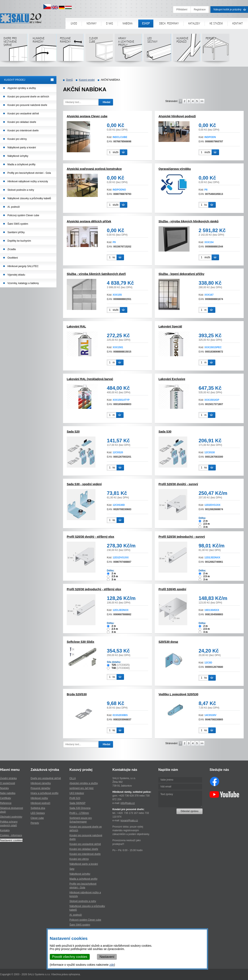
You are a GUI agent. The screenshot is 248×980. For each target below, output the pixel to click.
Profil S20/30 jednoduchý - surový (182, 537)
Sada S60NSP (77, 803)
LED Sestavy (38, 813)
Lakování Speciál (170, 326)
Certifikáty (5, 798)
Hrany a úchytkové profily (45, 793)
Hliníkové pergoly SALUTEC (23, 266)
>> (202, 101)
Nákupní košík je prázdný (227, 10)
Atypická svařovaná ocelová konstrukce (94, 169)
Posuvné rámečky (70, 49)
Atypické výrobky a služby (22, 88)
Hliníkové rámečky (43, 49)
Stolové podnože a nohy (21, 190)
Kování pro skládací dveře (22, 122)
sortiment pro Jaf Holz (82, 788)
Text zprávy (180, 799)
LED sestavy (157, 49)
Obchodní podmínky (11, 817)
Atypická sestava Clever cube (87, 116)
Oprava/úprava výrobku (175, 169)
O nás (110, 23)
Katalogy (194, 23)
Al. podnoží (14, 207)
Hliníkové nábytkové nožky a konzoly (28, 181)
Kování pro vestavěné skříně (23, 114)
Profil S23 (75, 798)
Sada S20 (73, 432)
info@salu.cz (128, 803)
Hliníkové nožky (39, 798)
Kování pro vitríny (17, 139)
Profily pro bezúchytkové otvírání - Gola (29, 173)
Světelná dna (38, 808)
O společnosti (8, 783)
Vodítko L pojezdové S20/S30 (178, 694)
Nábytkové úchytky (18, 156)
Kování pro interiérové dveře (23, 131)
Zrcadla (12, 249)
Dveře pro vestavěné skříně (14, 49)
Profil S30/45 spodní (172, 589)
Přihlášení (182, 10)
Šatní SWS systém (18, 224)
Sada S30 (165, 432)
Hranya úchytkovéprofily (128, 49)
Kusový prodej (87, 80)
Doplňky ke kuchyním (19, 241)
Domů (69, 80)
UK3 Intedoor (77, 793)
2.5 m (207, 524)
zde (112, 965)
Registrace (200, 10)
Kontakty (5, 830)
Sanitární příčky (16, 232)
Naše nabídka (8, 793)
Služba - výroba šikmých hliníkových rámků (188, 221)
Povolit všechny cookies (70, 957)
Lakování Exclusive (172, 379)
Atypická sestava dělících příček (89, 221)
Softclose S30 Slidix (80, 642)
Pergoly (216, 49)
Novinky (92, 23)
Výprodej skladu (16, 275)
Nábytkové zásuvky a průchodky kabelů (29, 198)
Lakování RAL (76, 326)
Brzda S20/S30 (77, 694)
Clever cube (99, 49)
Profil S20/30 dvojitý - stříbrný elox (91, 537)
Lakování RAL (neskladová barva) (90, 379)
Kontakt (238, 23)
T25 (114, 665)
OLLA (73, 778)
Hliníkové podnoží (187, 49)
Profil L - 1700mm (79, 813)
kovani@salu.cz (129, 820)
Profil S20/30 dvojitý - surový (178, 484)
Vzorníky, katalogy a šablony (23, 283)
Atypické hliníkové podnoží (177, 116)
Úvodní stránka (8, 778)
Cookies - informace (11, 835)
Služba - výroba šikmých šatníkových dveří (96, 274)
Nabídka (128, 23)
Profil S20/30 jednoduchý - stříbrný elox (94, 589)
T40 (114, 668)
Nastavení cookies (11, 840)
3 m (206, 527)
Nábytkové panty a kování (22, 148)
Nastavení (107, 957)
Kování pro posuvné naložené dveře (27, 105)
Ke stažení (216, 23)
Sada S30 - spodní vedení (84, 484)
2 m (206, 521)
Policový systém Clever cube (23, 215)
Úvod (74, 23)
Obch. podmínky (169, 23)
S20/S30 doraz (168, 642)
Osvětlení (13, 258)
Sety (72, 869)
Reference (6, 803)
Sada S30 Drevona (80, 808)
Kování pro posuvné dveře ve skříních (28, 97)
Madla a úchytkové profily (21, 164)
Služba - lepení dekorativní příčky (181, 274)
